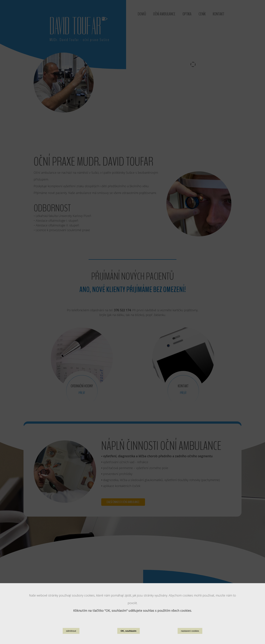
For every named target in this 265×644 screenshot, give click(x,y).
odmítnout (71, 631)
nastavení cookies (190, 631)
